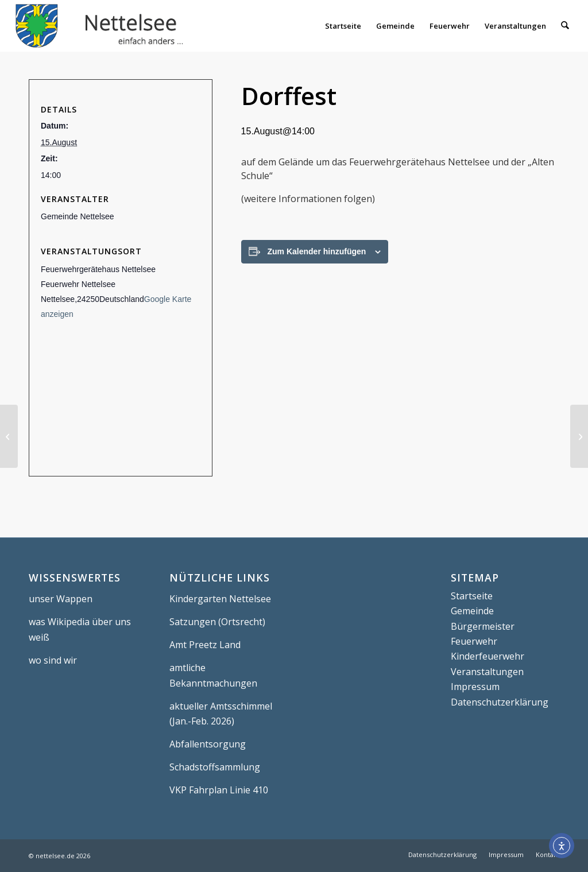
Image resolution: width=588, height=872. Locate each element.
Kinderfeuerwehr (488, 656)
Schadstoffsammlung (215, 767)
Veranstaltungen (487, 672)
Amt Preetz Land (205, 645)
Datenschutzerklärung (500, 702)
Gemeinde (472, 611)
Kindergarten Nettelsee (220, 599)
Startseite (472, 596)
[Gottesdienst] (579, 436)
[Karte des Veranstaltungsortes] (121, 399)
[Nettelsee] (102, 26)
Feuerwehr (474, 641)
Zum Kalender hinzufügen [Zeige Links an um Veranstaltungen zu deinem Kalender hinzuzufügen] (317, 251)
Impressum (475, 687)
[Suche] (565, 26)
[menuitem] (343, 26)
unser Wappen (61, 599)
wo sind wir (53, 660)
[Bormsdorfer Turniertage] (9, 436)
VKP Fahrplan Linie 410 (219, 790)
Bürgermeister (483, 626)
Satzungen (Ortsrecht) (217, 622)
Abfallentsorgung (208, 744)
